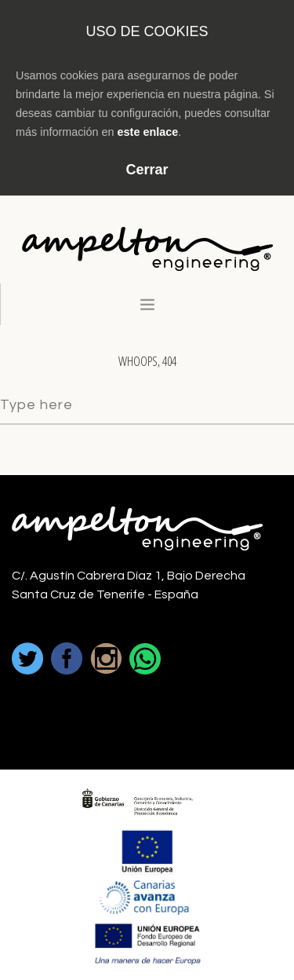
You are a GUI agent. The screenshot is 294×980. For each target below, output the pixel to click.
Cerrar (147, 170)
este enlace (148, 132)
